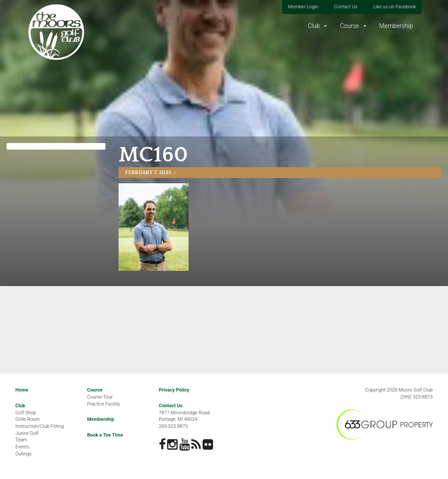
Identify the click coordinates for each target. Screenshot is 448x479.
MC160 (153, 155)
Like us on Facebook (395, 7)
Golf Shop (26, 413)
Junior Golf (27, 433)
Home (22, 390)
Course (350, 26)
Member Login (303, 7)
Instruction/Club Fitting (40, 426)
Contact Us (346, 7)
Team (21, 440)
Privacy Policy (174, 390)
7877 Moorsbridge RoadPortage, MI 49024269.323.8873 (184, 420)
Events (22, 447)
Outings (23, 454)
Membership (396, 26)
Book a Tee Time (105, 435)
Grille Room (28, 419)
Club (314, 26)
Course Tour (100, 397)
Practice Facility (104, 404)
